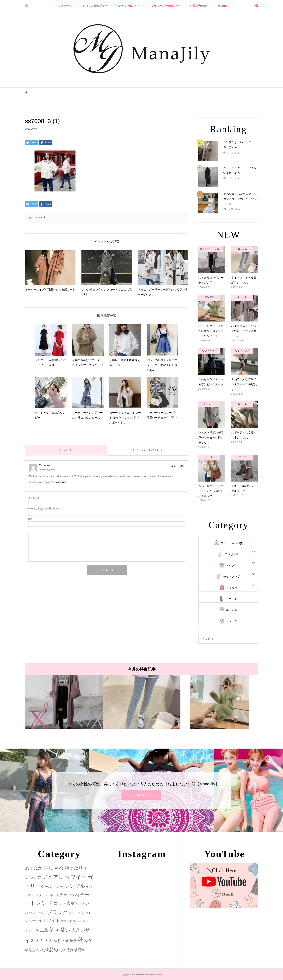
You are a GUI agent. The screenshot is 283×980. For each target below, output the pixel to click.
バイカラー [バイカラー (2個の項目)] (32, 913)
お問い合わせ (198, 6)
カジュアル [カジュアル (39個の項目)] (50, 877)
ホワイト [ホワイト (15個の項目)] (51, 920)
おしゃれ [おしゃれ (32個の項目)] (54, 868)
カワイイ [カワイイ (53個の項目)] (76, 877)
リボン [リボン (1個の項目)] (76, 921)
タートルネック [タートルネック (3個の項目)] (49, 895)
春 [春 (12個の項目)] (67, 941)
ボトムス (232, 610)
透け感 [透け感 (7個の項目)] (72, 950)
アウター (232, 588)
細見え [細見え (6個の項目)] (30, 950)
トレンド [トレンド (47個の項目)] (41, 903)
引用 (182, 466)
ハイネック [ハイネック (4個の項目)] (83, 904)
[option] (64, 702)
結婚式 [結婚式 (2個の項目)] (40, 950)
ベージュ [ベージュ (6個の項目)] (35, 921)
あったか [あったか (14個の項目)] (34, 868)
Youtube (223, 6)
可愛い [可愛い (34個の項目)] (63, 930)
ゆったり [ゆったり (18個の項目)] (74, 868)
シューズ (232, 621)
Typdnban (45, 465)
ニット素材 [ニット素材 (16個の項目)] (64, 903)
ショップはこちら (129, 6)
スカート (232, 599)
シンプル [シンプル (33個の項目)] (75, 886)
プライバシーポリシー (165, 6)
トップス (232, 565)
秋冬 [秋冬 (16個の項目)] (88, 941)
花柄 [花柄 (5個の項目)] (62, 950)
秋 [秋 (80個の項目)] (80, 940)
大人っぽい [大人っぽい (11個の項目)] (54, 941)
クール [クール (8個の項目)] (46, 887)
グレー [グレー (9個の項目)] (58, 886)
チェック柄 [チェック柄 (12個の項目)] (69, 895)
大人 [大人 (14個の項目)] (39, 941)
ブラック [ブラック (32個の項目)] (58, 912)
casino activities (59, 482)
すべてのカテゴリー (95, 6)
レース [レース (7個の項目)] (34, 930)
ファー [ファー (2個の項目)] (43, 913)
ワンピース (232, 554)
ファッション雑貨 (232, 543)
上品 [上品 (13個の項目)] (44, 930)
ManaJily (141, 795)
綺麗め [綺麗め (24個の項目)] (51, 950)
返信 (173, 466)
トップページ (63, 6)
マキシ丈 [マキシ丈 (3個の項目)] (67, 921)
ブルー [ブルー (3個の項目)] (73, 913)
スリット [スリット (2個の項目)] (33, 895)
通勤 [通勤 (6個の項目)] (81, 950)
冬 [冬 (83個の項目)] (51, 929)
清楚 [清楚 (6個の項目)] (73, 941)
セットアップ (232, 577)
